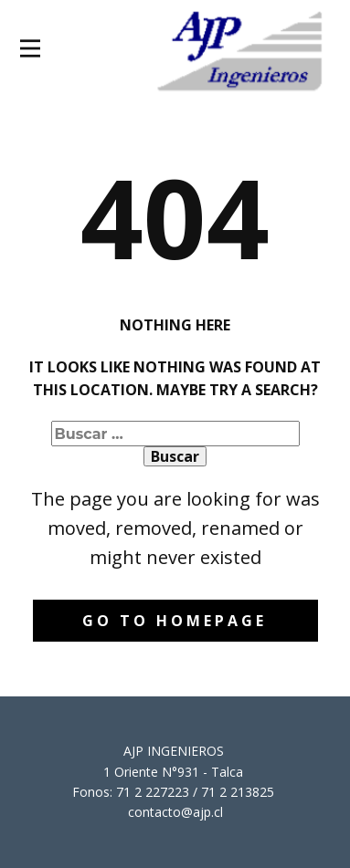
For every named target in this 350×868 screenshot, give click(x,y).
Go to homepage (175, 621)
